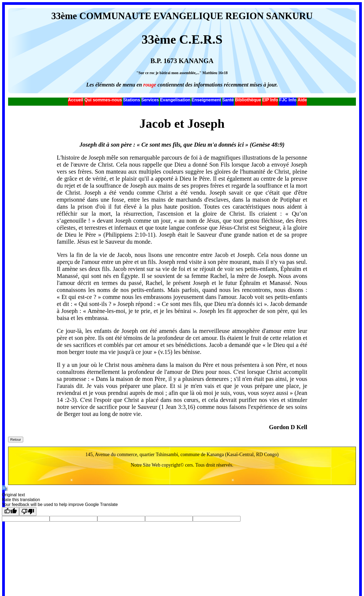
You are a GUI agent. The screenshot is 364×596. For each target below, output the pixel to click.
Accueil (76, 100)
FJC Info (288, 100)
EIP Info (270, 100)
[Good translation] (11, 511)
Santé (228, 100)
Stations (131, 100)
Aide (302, 100)
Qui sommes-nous (103, 100)
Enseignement (206, 100)
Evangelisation (175, 100)
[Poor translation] (28, 511)
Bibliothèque (248, 100)
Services (150, 100)
